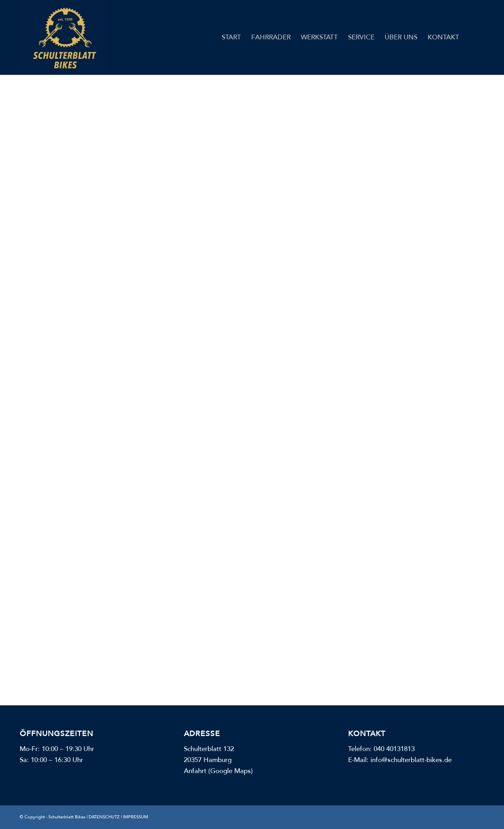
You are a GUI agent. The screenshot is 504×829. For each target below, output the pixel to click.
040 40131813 (394, 749)
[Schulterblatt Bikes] (63, 37)
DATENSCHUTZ (104, 817)
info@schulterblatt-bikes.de (411, 760)
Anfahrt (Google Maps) (218, 771)
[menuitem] (231, 37)
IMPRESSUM (135, 817)
